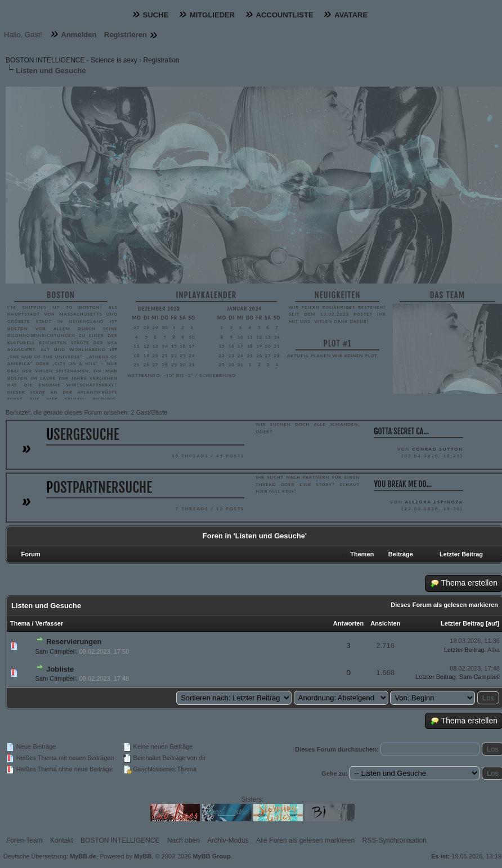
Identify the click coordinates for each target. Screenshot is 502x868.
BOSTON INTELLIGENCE (120, 840)
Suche (156, 15)
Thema (20, 623)
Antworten (348, 623)
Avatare (351, 15)
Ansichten (385, 623)
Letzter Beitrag (462, 623)
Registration (162, 60)
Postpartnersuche (99, 487)
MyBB (143, 856)
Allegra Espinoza (434, 502)
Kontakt (62, 840)
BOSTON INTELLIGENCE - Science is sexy (71, 60)
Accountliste (285, 15)
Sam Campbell (56, 651)
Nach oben (183, 840)
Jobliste (60, 669)
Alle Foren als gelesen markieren (305, 840)
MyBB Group (211, 856)
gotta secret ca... (401, 431)
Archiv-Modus (228, 840)
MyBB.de (83, 856)
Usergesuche (83, 435)
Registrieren (125, 35)
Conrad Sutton (437, 449)
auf (493, 623)
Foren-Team (24, 840)
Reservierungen (74, 642)
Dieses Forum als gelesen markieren (444, 605)
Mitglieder (212, 15)
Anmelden (79, 35)
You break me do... (403, 484)
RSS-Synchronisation (395, 840)
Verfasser (50, 623)
